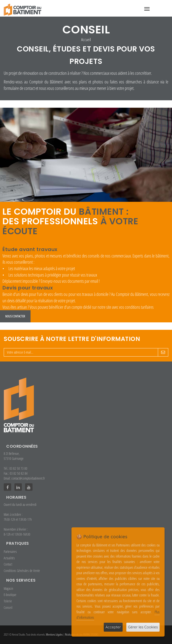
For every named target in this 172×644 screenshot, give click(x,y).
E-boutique (10, 595)
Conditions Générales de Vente (22, 571)
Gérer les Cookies (143, 627)
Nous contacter (15, 316)
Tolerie (8, 601)
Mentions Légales (54, 634)
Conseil (8, 607)
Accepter (113, 627)
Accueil (86, 39)
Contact (8, 564)
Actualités (9, 558)
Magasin (8, 588)
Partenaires (10, 552)
